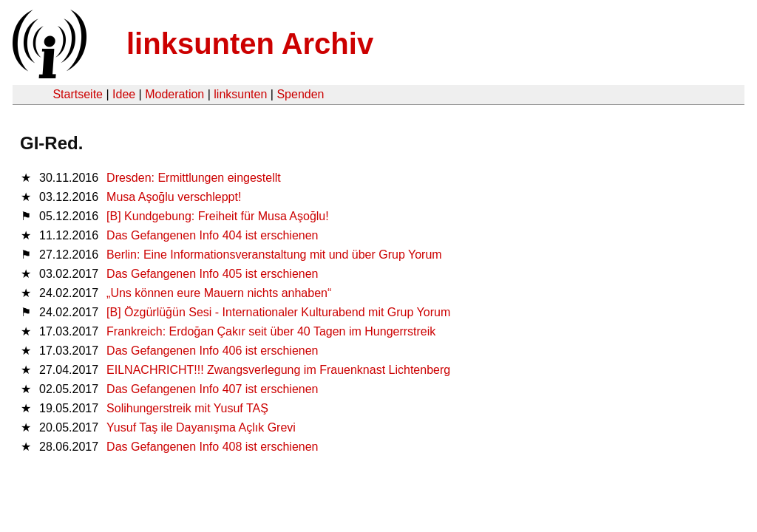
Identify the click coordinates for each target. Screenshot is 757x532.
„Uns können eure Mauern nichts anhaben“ (219, 293)
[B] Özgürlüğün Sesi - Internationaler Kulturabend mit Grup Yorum (278, 312)
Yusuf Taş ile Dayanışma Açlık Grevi (201, 427)
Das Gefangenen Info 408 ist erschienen (212, 447)
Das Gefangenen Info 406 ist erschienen (212, 351)
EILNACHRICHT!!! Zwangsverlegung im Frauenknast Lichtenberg (278, 370)
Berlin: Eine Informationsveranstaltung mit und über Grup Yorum (274, 255)
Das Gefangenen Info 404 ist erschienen (212, 235)
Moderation (174, 94)
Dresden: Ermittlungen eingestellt (194, 178)
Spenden (300, 94)
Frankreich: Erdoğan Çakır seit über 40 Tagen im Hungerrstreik (271, 331)
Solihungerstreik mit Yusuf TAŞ (187, 408)
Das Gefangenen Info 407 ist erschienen (212, 389)
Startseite (78, 94)
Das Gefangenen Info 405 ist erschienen (212, 274)
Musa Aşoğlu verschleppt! (174, 197)
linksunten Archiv (250, 44)
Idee (124, 94)
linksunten (240, 94)
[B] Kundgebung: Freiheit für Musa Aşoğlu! (218, 216)
